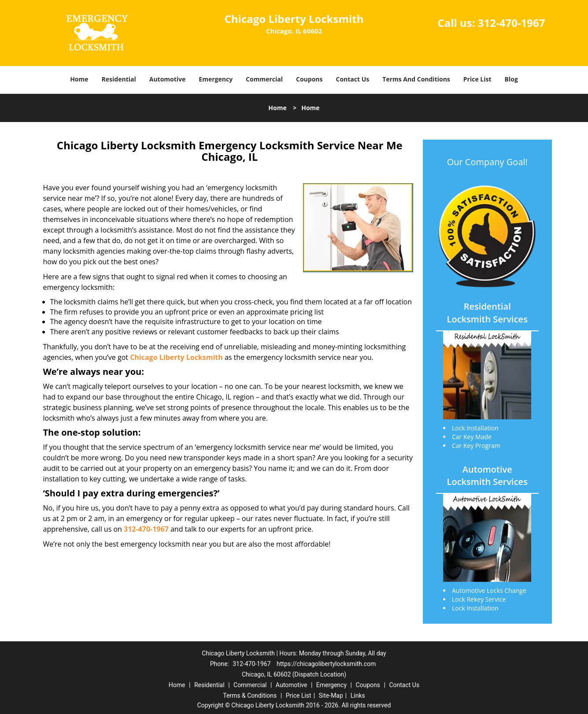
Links (358, 696)
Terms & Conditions (250, 696)
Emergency (216, 79)
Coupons (309, 79)
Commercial (264, 79)
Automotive (168, 79)
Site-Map (331, 696)
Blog (511, 79)
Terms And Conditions (416, 79)
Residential (119, 79)
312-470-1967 (512, 23)
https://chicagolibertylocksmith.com (326, 664)
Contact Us (353, 79)
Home (79, 79)
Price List (477, 79)
